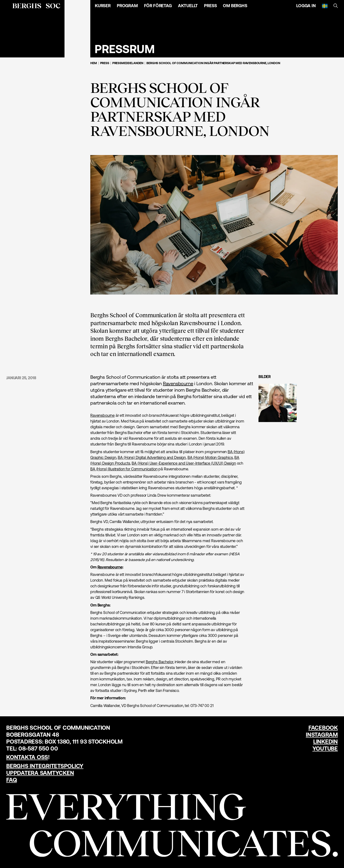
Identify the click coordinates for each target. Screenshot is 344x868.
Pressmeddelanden (128, 63)
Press (210, 6)
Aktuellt (188, 6)
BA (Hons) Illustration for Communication (124, 469)
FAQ (11, 780)
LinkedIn (325, 742)
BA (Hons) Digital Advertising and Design (152, 457)
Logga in (306, 6)
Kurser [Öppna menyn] (103, 6)
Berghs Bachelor (159, 662)
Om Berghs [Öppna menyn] (235, 6)
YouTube (325, 748)
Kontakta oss (27, 757)
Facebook (323, 728)
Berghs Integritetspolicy (45, 766)
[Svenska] (325, 6)
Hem (94, 63)
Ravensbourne (178, 383)
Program (127, 6)
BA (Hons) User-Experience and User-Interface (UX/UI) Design (184, 463)
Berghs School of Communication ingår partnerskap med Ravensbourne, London (213, 63)
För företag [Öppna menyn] (158, 6)
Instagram (322, 735)
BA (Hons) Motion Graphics (210, 457)
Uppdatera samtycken (40, 773)
